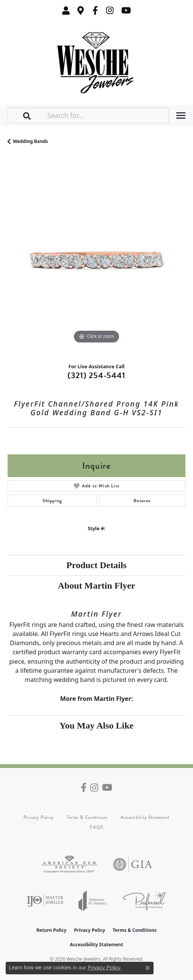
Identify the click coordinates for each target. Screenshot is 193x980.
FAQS (96, 827)
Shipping (53, 501)
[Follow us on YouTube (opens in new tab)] (126, 10)
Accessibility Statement (145, 817)
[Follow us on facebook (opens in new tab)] (95, 10)
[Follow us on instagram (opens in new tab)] (110, 10)
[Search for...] (107, 115)
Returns (142, 501)
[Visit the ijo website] (45, 901)
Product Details (96, 565)
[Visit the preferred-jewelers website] (145, 901)
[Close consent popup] (147, 968)
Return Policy (52, 930)
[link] (81, 10)
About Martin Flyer (97, 586)
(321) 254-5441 (96, 375)
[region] (96, 257)
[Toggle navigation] (181, 115)
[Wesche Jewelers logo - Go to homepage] (96, 61)
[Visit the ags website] (69, 865)
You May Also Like (96, 726)
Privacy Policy (38, 817)
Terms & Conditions (87, 817)
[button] (66, 10)
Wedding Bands (30, 141)
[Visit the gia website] (133, 865)
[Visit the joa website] (93, 901)
